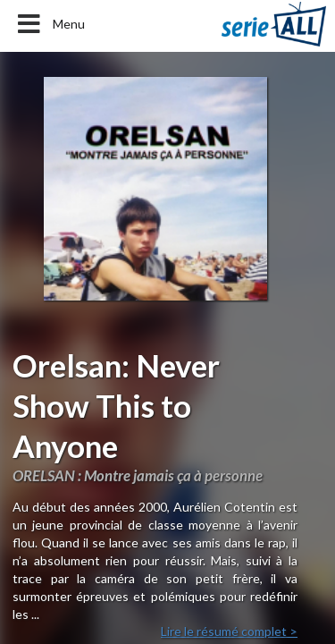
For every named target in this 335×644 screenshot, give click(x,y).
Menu (50, 24)
